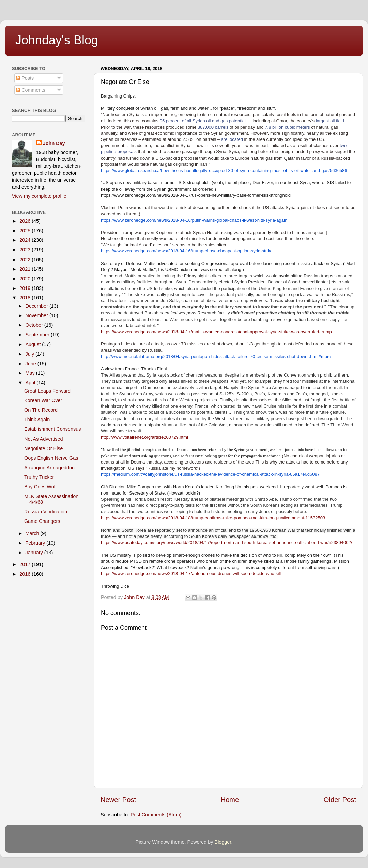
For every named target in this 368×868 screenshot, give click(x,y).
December (37, 306)
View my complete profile (39, 196)
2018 (26, 298)
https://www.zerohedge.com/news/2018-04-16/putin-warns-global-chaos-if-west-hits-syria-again (194, 220)
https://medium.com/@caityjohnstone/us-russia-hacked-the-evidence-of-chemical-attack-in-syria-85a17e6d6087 (210, 474)
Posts (25, 78)
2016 (26, 574)
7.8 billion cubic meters (287, 127)
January (35, 553)
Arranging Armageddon (49, 468)
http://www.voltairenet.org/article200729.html (144, 437)
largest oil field (329, 121)
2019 (26, 288)
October (35, 325)
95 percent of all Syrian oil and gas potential (202, 121)
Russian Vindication (46, 512)
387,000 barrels (212, 127)
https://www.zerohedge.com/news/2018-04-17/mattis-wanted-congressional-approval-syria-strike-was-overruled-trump (216, 332)
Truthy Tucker (39, 477)
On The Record (41, 410)
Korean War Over (43, 400)
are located (231, 139)
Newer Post (118, 800)
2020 (26, 279)
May (31, 373)
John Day (54, 143)
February (36, 543)
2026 (26, 221)
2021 (26, 269)
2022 (26, 260)
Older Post (340, 800)
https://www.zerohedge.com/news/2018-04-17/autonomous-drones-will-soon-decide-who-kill (191, 573)
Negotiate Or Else (44, 448)
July (31, 354)
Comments (31, 90)
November (37, 315)
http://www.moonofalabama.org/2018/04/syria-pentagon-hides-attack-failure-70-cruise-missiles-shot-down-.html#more (216, 357)
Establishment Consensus (52, 429)
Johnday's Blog (57, 40)
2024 (26, 240)
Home (230, 800)
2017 (26, 564)
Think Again (37, 420)
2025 (26, 231)
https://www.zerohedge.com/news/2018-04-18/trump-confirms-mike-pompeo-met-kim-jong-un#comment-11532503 (213, 518)
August (34, 344)
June (32, 364)
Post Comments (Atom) (156, 815)
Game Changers (42, 521)
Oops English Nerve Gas (51, 458)
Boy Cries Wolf (40, 487)
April (31, 383)
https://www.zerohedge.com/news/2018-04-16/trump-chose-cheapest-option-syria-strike (187, 251)
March (33, 533)
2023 (26, 250)
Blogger (223, 842)
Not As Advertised (44, 439)
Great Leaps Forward (47, 391)
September (38, 335)
